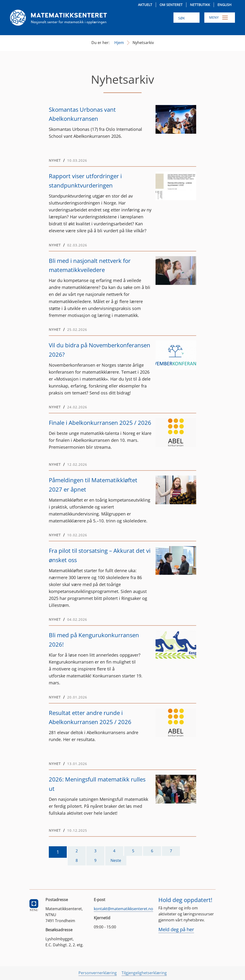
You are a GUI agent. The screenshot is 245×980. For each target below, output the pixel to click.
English (224, 5)
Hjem (119, 43)
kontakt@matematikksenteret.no (123, 909)
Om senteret (171, 5)
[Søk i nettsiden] (187, 18)
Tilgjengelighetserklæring (144, 973)
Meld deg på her (176, 929)
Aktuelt (145, 5)
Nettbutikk (200, 5)
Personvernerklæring (98, 973)
